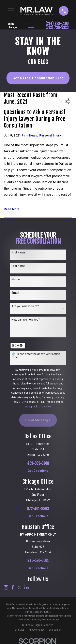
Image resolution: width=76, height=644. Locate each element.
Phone (16, 279)
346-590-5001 (38, 561)
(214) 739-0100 (57, 24)
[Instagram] (6, 587)
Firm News (31, 135)
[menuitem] (20, 630)
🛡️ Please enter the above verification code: (36, 356)
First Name (18, 252)
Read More (12, 209)
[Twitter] (20, 587)
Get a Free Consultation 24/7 (38, 78)
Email (15, 293)
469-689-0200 (38, 463)
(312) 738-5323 (57, 28)
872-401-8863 (38, 509)
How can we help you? (26, 320)
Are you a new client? (25, 306)
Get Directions (38, 471)
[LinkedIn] (26, 587)
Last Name (18, 266)
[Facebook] (13, 587)
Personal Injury (50, 135)
